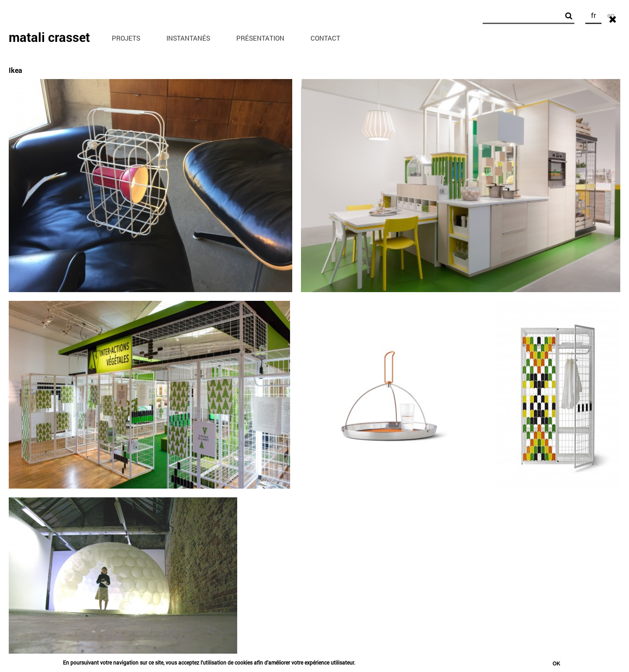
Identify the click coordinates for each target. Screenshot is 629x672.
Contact (325, 38)
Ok (556, 665)
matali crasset (49, 37)
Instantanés (188, 38)
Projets (126, 38)
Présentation (260, 38)
